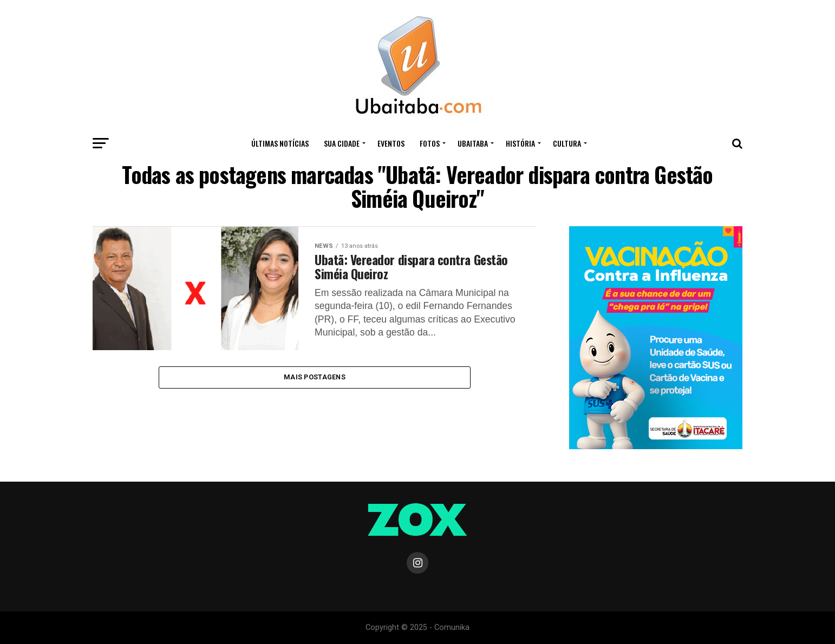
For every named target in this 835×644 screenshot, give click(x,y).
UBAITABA (473, 143)
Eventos (391, 143)
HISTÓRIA (520, 143)
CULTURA (567, 143)
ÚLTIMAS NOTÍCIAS (280, 143)
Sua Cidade (342, 143)
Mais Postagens (315, 378)
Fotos (430, 143)
